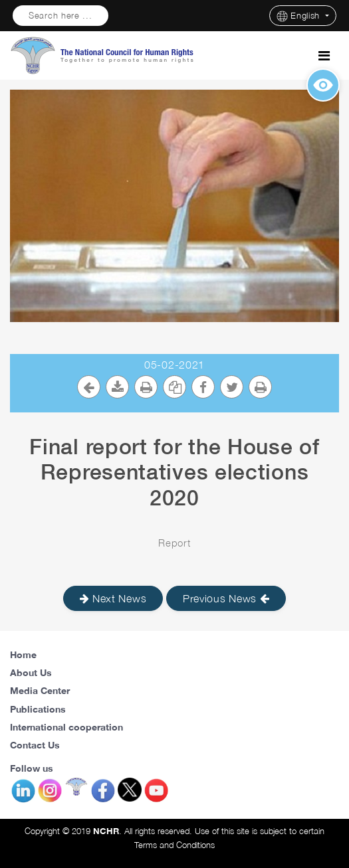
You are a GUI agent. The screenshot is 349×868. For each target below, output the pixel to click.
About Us (31, 672)
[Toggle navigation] (324, 56)
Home (23, 654)
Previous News (226, 598)
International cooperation (66, 727)
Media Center (40, 690)
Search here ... (60, 16)
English (300, 16)
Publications (38, 709)
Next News (113, 598)
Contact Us (35, 745)
